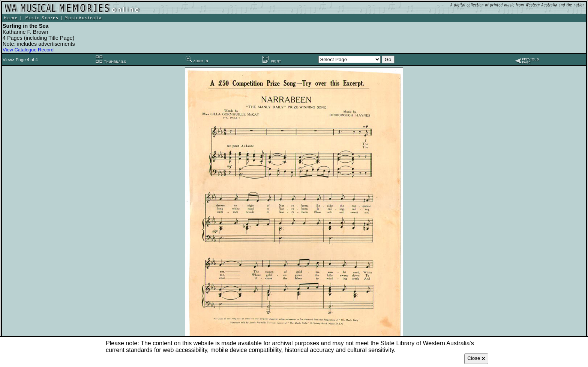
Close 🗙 (476, 358)
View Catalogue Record (28, 50)
